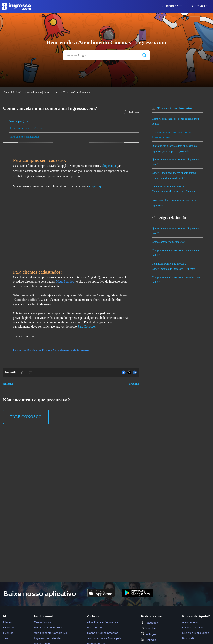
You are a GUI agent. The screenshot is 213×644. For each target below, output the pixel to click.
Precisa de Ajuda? (196, 616)
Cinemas (9, 627)
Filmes (7, 622)
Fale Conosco (199, 6)
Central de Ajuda (13, 93)
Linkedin (148, 640)
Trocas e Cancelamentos (77, 93)
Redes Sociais (152, 616)
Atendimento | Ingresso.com (43, 93)
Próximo (134, 384)
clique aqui (96, 186)
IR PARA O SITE (171, 6)
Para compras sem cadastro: (26, 128)
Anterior (8, 384)
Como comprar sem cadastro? (168, 242)
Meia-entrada (95, 627)
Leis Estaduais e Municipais (104, 638)
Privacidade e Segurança (102, 622)
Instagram (150, 634)
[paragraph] (71, 258)
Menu (7, 616)
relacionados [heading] (172, 218)
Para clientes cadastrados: (25, 137)
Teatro (7, 638)
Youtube (148, 628)
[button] (144, 55)
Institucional (43, 616)
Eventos (8, 633)
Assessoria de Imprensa (49, 627)
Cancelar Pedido (193, 627)
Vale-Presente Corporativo (51, 633)
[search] (101, 55)
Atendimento (190, 622)
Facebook (149, 623)
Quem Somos (43, 622)
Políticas (93, 616)
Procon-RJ (189, 638)
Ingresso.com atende (47, 638)
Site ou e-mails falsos (196, 633)
